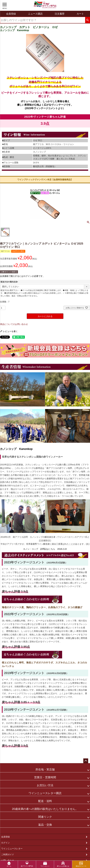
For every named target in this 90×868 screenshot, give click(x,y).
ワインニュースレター (12, 849)
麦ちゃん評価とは (63, 864)
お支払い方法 (45, 785)
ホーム (9, 864)
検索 (87, 20)
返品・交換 (45, 825)
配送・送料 (45, 801)
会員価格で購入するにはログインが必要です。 (22, 276)
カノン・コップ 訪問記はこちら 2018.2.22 (45, 549)
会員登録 (5, 837)
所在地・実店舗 (45, 769)
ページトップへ (86, 761)
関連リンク (45, 817)
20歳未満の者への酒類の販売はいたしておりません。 (45, 809)
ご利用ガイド (8, 854)
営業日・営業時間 (45, 777)
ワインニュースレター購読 (45, 793)
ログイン (5, 843)
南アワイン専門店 (27, 864)
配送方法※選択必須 (10, 282)
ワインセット (45, 864)
